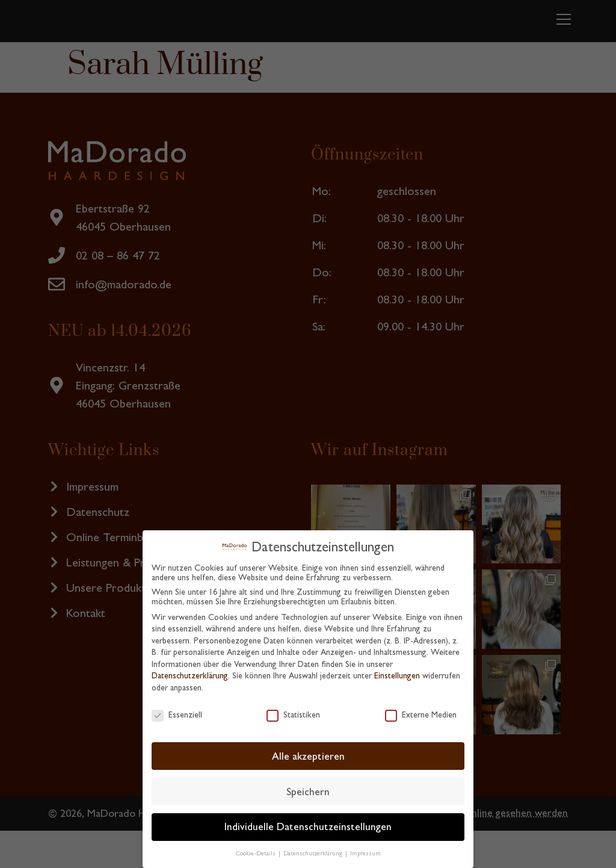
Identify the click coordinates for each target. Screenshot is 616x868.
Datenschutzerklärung (190, 675)
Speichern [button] (308, 792)
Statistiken (293, 715)
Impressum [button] (365, 853)
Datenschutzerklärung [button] (314, 853)
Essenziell (177, 715)
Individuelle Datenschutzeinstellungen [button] (308, 826)
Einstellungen (397, 675)
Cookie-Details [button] (257, 853)
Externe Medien (421, 715)
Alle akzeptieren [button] (308, 756)
